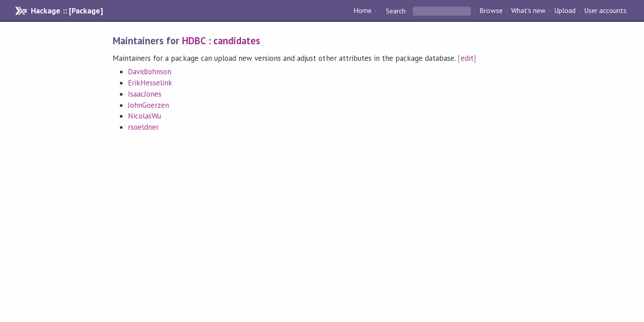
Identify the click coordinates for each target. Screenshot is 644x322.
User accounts (605, 11)
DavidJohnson (150, 72)
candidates (237, 40)
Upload (565, 11)
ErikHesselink (150, 83)
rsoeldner (143, 127)
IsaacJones (145, 94)
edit (467, 58)
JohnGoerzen (148, 105)
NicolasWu (144, 116)
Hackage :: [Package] (67, 11)
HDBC (194, 40)
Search (396, 11)
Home (362, 11)
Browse (491, 11)
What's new (528, 11)
